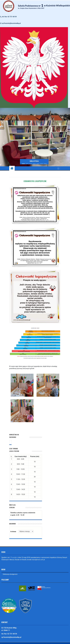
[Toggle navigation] (58, 168)
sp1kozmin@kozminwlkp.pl (11, 23)
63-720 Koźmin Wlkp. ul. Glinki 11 (9, 629)
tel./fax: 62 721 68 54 (9, 17)
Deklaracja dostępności (10, 574)
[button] (65, 143)
